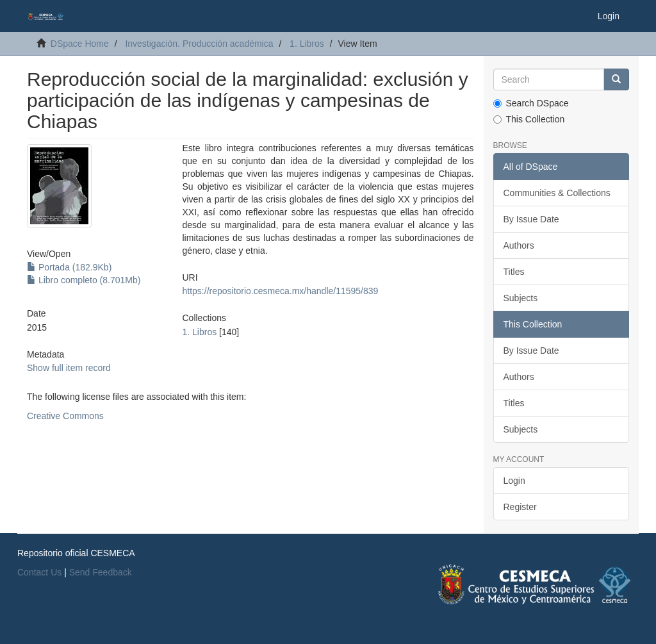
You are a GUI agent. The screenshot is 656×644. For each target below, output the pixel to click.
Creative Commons (65, 416)
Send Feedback (101, 572)
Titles (514, 272)
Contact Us (39, 572)
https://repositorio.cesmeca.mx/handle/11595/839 (281, 291)
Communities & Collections (557, 193)
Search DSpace (531, 103)
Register (520, 507)
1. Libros (307, 44)
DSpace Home (80, 44)
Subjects (521, 298)
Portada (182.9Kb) (69, 267)
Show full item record (69, 368)
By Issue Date (531, 219)
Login (514, 481)
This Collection (529, 119)
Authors (519, 245)
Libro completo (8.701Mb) (84, 280)
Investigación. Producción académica (199, 44)
